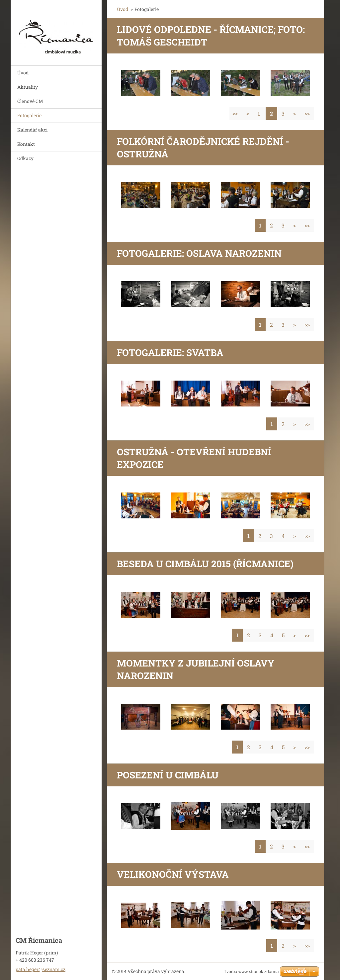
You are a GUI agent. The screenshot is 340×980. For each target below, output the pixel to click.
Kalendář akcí (32, 130)
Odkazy (25, 158)
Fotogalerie (29, 115)
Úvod (23, 73)
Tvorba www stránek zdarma (251, 972)
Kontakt (26, 144)
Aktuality (28, 87)
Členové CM (30, 101)
